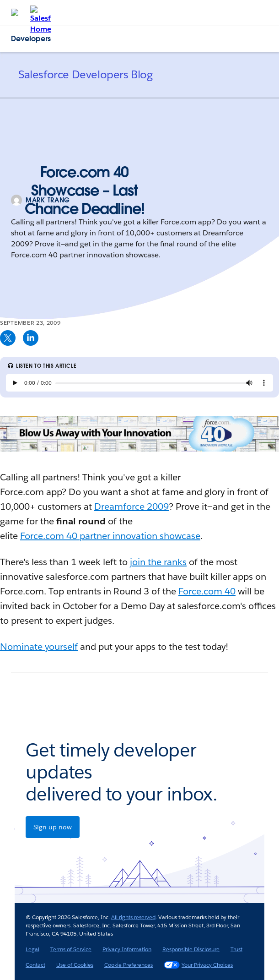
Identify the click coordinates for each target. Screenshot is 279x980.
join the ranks (158, 562)
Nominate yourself (39, 647)
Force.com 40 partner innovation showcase (110, 536)
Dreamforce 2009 (131, 506)
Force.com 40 (207, 591)
